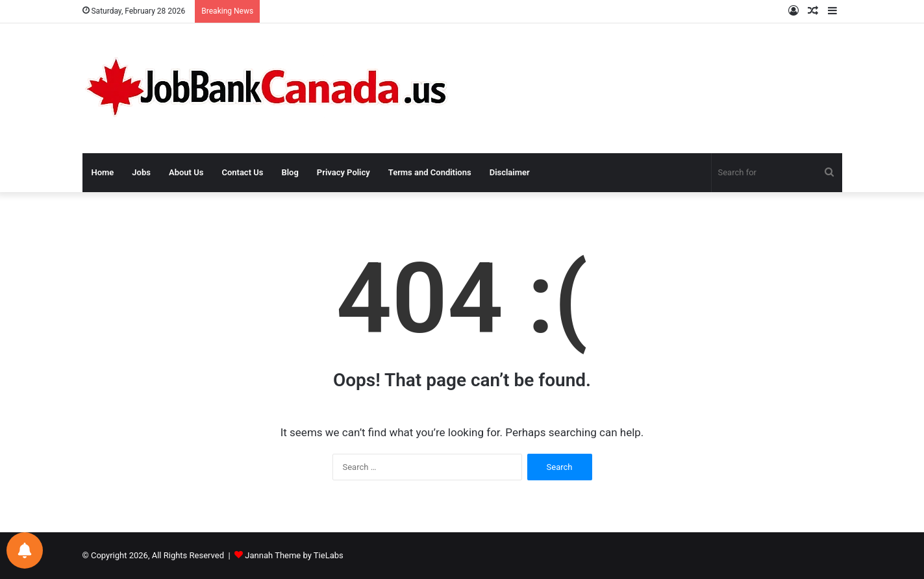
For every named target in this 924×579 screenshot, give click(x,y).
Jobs (141, 172)
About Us (186, 172)
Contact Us (242, 172)
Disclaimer (510, 172)
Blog (290, 172)
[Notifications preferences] (25, 550)
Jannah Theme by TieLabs (294, 555)
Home (103, 172)
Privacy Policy (343, 172)
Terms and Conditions (430, 172)
